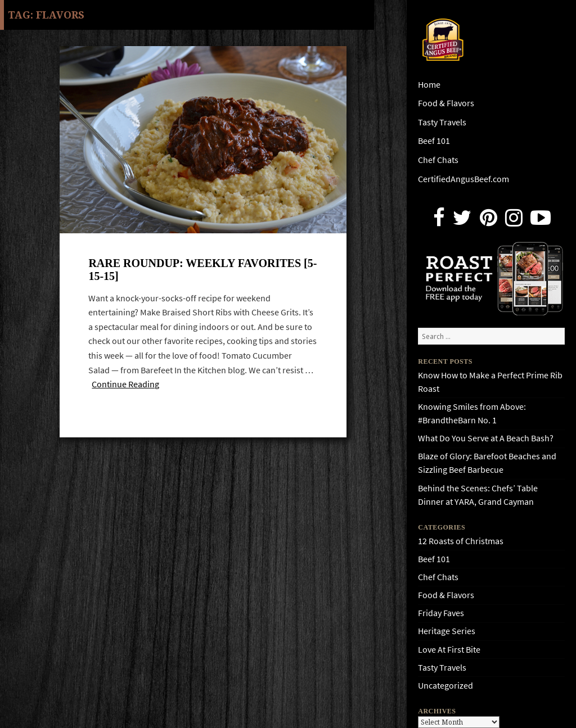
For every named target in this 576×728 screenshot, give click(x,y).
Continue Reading (125, 384)
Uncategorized (445, 686)
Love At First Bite (449, 650)
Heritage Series (447, 631)
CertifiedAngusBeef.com (463, 179)
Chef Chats (438, 160)
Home (429, 85)
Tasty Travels (442, 122)
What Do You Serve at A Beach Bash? (486, 438)
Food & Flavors (446, 103)
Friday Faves (441, 613)
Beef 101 (434, 141)
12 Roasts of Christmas (461, 541)
